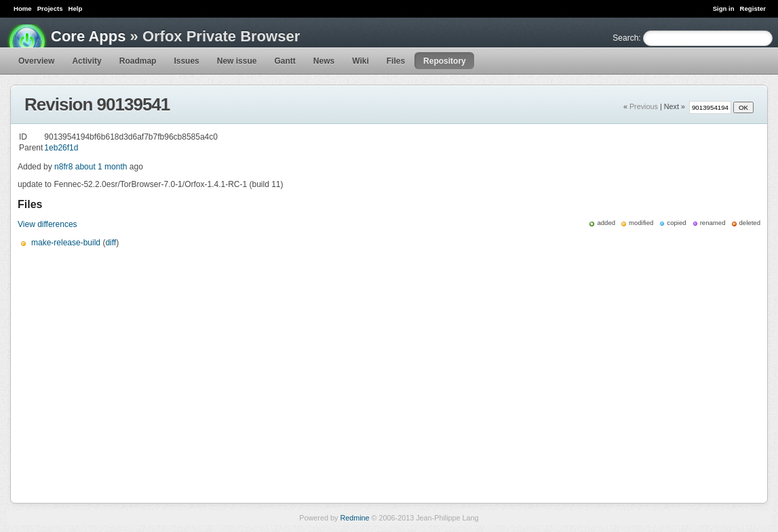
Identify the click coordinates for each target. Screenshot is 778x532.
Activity (86, 61)
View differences (47, 224)
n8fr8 (63, 167)
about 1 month (101, 167)
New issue (237, 61)
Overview (36, 61)
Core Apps (88, 36)
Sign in (724, 8)
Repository (445, 61)
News (324, 61)
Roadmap (138, 61)
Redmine (354, 518)
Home (23, 8)
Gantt (285, 61)
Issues (186, 61)
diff (111, 243)
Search (625, 38)
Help (76, 8)
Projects (50, 8)
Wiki (361, 61)
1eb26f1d (61, 148)
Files (396, 61)
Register (753, 8)
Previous (644, 106)
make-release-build (66, 243)
